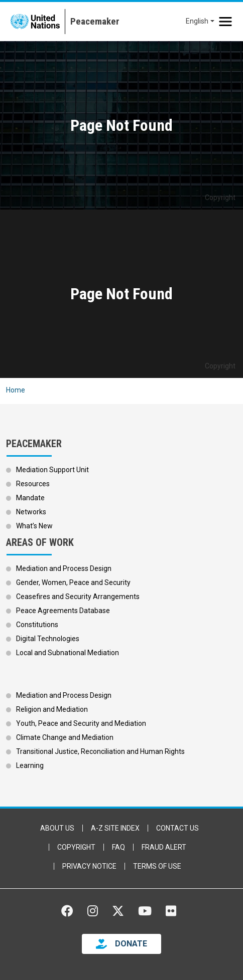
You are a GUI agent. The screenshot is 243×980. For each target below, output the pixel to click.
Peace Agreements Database (63, 611)
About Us (57, 828)
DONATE (131, 944)
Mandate (30, 498)
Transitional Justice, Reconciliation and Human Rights (100, 751)
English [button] (197, 21)
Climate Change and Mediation (65, 737)
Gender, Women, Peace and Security (73, 582)
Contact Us (177, 828)
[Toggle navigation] (225, 22)
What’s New (34, 526)
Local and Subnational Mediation (68, 653)
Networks (31, 512)
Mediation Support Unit (52, 470)
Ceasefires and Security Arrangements (78, 597)
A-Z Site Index (115, 828)
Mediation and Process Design (64, 568)
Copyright (76, 847)
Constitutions (37, 625)
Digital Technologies (48, 639)
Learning (30, 765)
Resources (33, 484)
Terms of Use (157, 866)
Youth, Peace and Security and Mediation (81, 723)
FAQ (118, 847)
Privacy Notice (89, 866)
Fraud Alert (164, 847)
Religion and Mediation (52, 709)
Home (16, 390)
